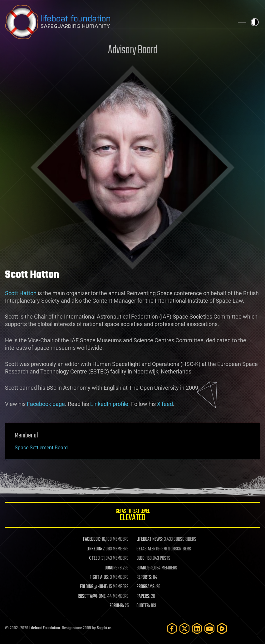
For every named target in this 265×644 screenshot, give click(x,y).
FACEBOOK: (92, 539)
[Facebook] (172, 629)
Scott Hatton (21, 293)
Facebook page (46, 404)
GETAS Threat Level (132, 516)
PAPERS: (143, 597)
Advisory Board (133, 50)
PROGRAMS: (146, 587)
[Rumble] (222, 629)
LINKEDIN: (94, 549)
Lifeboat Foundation (45, 628)
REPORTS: (144, 578)
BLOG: (141, 559)
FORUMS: (117, 606)
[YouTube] (209, 629)
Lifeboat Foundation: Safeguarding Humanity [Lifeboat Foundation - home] (117, 22)
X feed (165, 404)
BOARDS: (143, 568)
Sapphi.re (104, 628)
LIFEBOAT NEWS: (150, 539)
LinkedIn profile (109, 404)
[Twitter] (184, 629)
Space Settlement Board (41, 448)
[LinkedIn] (197, 629)
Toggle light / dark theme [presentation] (255, 22)
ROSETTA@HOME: (92, 597)
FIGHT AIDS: (99, 578)
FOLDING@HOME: (94, 587)
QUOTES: (143, 606)
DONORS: (112, 568)
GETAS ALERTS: (148, 549)
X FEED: (95, 559)
